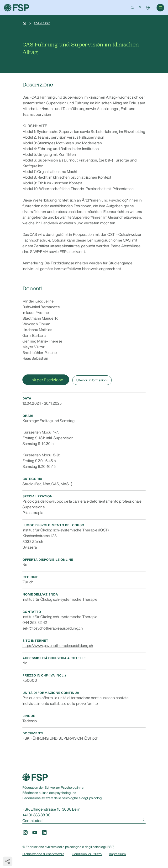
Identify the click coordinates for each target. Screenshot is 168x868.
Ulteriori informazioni (92, 380)
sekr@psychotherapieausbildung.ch (53, 628)
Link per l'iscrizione (46, 380)
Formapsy (42, 23)
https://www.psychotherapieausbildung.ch (58, 646)
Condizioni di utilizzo (87, 854)
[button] (132, 8)
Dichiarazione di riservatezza (43, 854)
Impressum (118, 854)
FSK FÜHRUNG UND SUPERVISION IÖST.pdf (60, 738)
